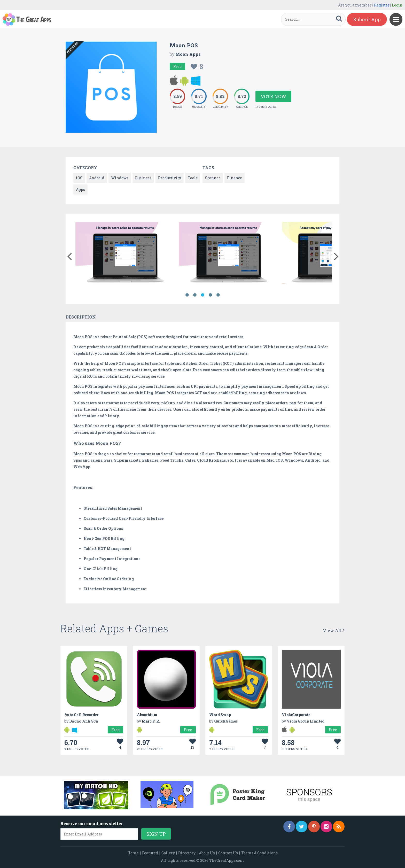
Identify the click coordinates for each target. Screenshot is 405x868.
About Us (207, 853)
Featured (150, 853)
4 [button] (210, 295)
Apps (80, 189)
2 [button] (195, 295)
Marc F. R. (151, 721)
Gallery (168, 853)
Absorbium (147, 715)
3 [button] (202, 295)
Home (133, 853)
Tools (193, 178)
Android (97, 178)
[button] (69, 255)
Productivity (170, 178)
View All (334, 630)
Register (382, 5)
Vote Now (273, 96)
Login (397, 5)
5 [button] (218, 295)
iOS (79, 178)
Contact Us (228, 853)
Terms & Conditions (259, 853)
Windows (120, 178)
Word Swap (220, 715)
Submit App (367, 19)
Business (143, 178)
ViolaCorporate (296, 715)
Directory (187, 853)
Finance (235, 178)
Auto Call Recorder (81, 715)
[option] (125, 254)
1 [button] (187, 295)
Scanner (213, 178)
